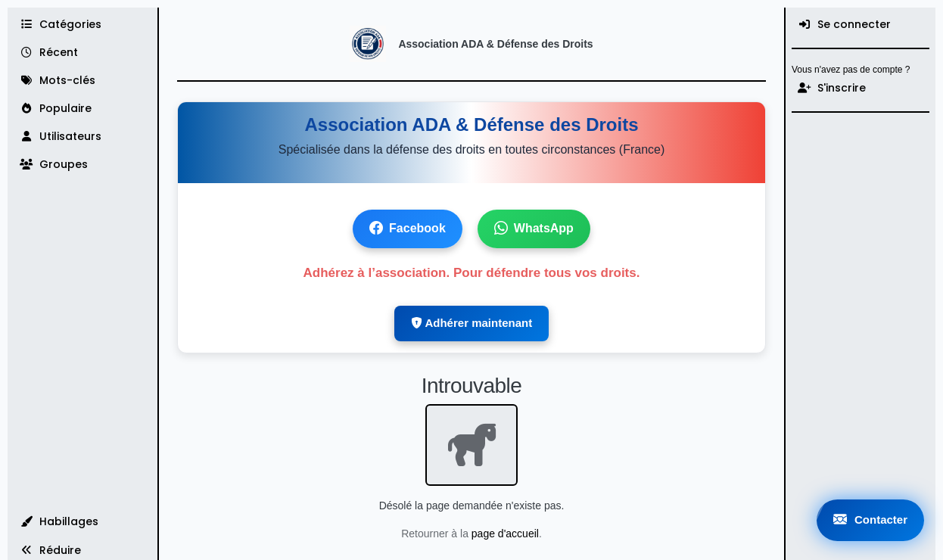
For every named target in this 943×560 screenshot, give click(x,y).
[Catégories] (82, 25)
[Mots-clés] (82, 81)
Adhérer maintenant (471, 323)
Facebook (408, 229)
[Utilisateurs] (82, 137)
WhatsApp (534, 229)
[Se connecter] (861, 25)
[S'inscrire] (861, 88)
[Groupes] (82, 165)
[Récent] (82, 53)
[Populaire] (82, 109)
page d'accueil (505, 534)
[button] (82, 522)
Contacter (870, 520)
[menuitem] (861, 25)
